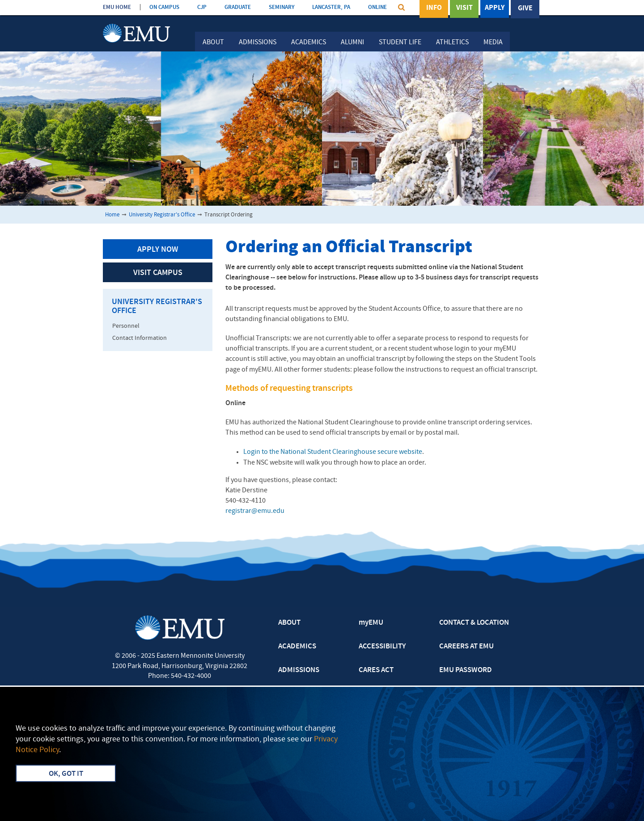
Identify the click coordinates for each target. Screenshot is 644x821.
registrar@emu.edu (255, 511)
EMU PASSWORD (466, 670)
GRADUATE (238, 7)
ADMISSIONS (299, 670)
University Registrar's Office (162, 215)
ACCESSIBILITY (382, 647)
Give (525, 8)
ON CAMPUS (164, 7)
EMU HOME (117, 7)
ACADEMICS (297, 647)
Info (434, 8)
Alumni (352, 42)
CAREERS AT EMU (466, 647)
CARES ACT (376, 670)
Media (493, 42)
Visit (464, 8)
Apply (495, 8)
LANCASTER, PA (331, 7)
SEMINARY (282, 7)
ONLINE (377, 7)
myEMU (371, 623)
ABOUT (289, 623)
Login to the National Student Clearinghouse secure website (333, 452)
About (213, 42)
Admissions (258, 42)
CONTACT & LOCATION (474, 623)
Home (112, 215)
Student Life (400, 42)
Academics (309, 42)
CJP (202, 7)
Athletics (452, 42)
